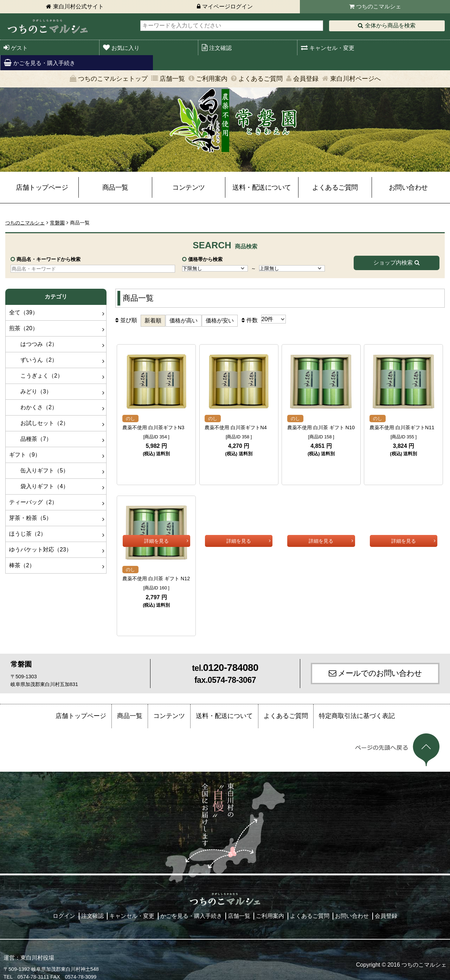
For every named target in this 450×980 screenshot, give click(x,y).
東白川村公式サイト (78, 6)
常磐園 (57, 223)
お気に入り (126, 48)
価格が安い (220, 321)
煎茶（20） (24, 328)
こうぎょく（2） (36, 376)
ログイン (64, 909)
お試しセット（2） (39, 423)
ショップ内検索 (393, 263)
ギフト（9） (25, 455)
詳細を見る (156, 467)
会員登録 (306, 79)
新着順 (153, 321)
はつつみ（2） (33, 344)
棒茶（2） (22, 565)
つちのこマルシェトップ (113, 79)
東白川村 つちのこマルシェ (47, 27)
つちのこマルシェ (379, 6)
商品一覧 (115, 187)
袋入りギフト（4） (39, 486)
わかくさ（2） (33, 407)
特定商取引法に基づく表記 (357, 709)
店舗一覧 (172, 79)
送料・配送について (262, 187)
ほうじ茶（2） (28, 534)
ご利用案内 (212, 79)
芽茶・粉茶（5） (30, 518)
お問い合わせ (408, 187)
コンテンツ (189, 187)
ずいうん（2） (33, 360)
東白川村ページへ (355, 79)
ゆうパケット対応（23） (40, 550)
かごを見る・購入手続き (44, 63)
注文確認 (220, 48)
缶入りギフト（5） (39, 471)
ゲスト (19, 48)
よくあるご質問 (261, 79)
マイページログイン (227, 6)
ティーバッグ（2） (33, 502)
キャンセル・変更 (332, 48)
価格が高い (184, 321)
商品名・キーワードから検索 (49, 259)
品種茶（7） (30, 439)
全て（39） (24, 312)
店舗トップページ (42, 187)
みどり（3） (30, 391)
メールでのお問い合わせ (380, 666)
